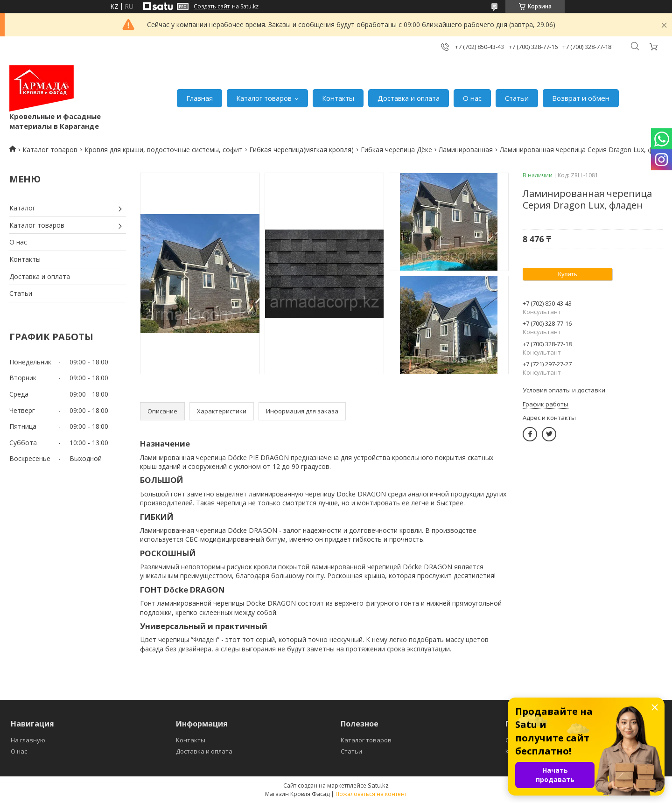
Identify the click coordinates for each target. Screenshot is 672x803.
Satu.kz (378, 785)
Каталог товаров (264, 98)
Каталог (22, 208)
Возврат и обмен (581, 98)
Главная (199, 98)
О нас (472, 98)
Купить (567, 274)
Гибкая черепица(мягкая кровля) (301, 150)
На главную (28, 740)
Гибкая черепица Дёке (396, 150)
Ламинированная (466, 150)
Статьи (517, 98)
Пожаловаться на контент (371, 794)
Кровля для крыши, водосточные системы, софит (164, 150)
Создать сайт (212, 7)
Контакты (338, 98)
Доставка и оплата (409, 98)
